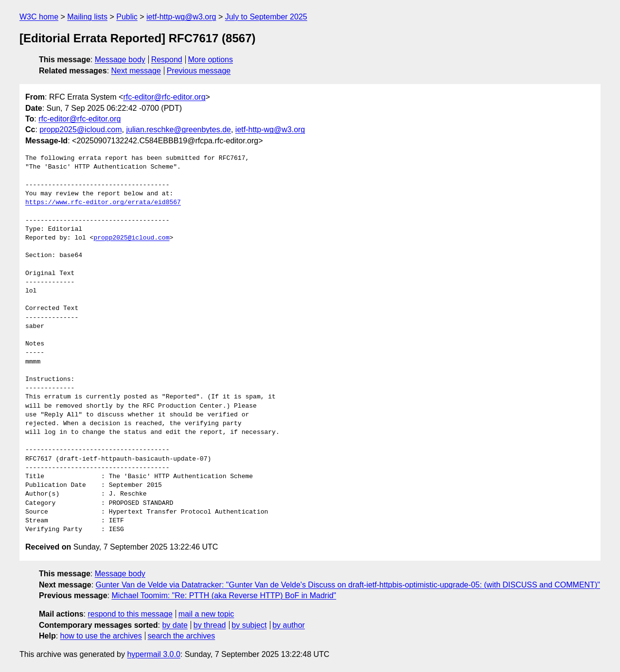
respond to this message (130, 614)
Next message (136, 71)
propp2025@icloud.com (80, 129)
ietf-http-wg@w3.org (181, 17)
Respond (167, 60)
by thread (210, 625)
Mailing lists (87, 17)
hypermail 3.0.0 (153, 654)
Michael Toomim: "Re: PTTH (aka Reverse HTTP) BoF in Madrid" (224, 595)
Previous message (199, 71)
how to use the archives (101, 636)
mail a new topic (206, 614)
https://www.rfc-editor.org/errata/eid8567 (103, 203)
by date (175, 625)
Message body (120, 60)
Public (127, 17)
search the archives (182, 636)
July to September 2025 (266, 17)
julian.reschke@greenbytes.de (178, 129)
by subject (249, 625)
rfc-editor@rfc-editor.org (164, 97)
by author (289, 625)
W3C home (39, 17)
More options (211, 60)
